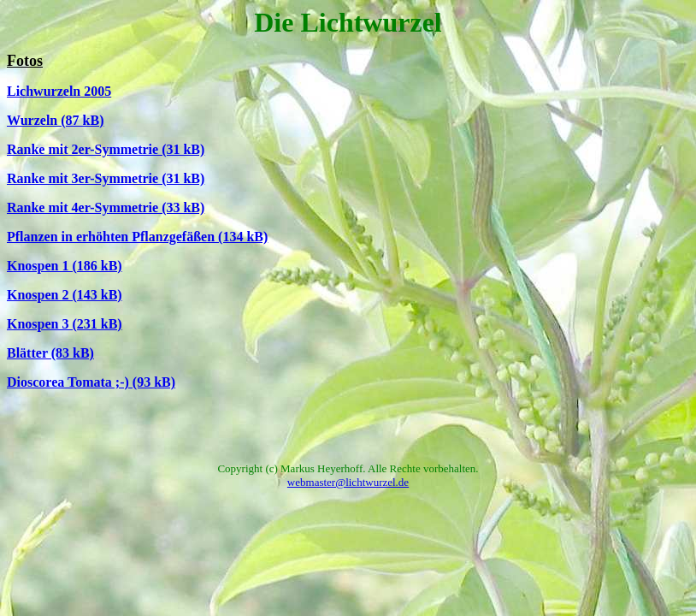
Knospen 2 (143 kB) (65, 295)
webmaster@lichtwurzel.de (348, 482)
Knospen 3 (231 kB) (65, 324)
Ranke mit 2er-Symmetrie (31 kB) (106, 149)
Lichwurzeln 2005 (59, 91)
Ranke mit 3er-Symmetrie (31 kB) (106, 178)
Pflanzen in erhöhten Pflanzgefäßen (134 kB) (137, 237)
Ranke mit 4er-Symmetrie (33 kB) (106, 207)
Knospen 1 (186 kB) (65, 266)
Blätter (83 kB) (50, 353)
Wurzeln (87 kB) (55, 120)
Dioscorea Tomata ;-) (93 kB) (91, 382)
